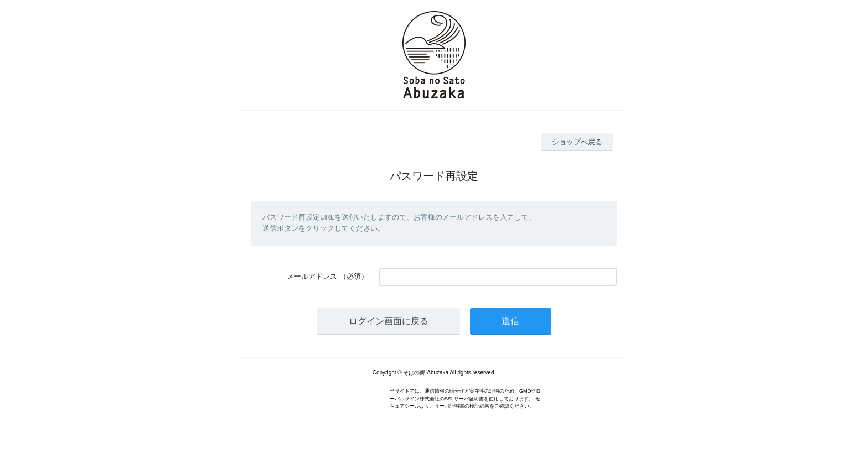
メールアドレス (312, 276)
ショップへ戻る (577, 142)
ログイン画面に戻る (389, 321)
